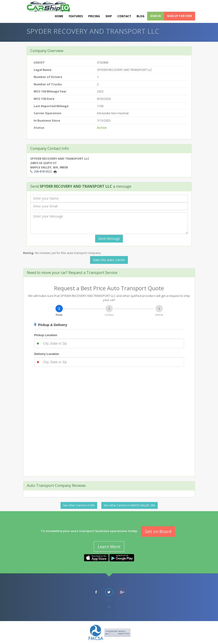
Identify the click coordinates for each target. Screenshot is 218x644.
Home (59, 17)
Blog (141, 17)
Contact (124, 17)
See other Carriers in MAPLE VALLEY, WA (130, 505)
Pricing (94, 17)
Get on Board (158, 531)
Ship (109, 17)
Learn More (109, 546)
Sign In (156, 16)
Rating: (29, 253)
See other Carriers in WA (79, 505)
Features (76, 17)
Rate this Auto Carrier (109, 260)
